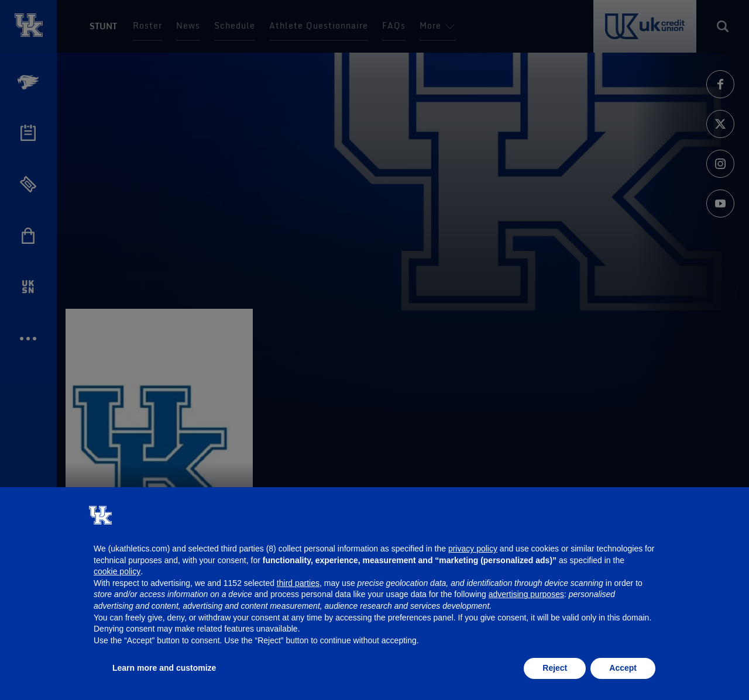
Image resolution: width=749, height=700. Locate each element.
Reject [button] (555, 668)
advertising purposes (526, 594)
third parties (298, 583)
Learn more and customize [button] (164, 668)
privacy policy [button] (473, 549)
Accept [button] (623, 668)
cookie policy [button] (117, 571)
